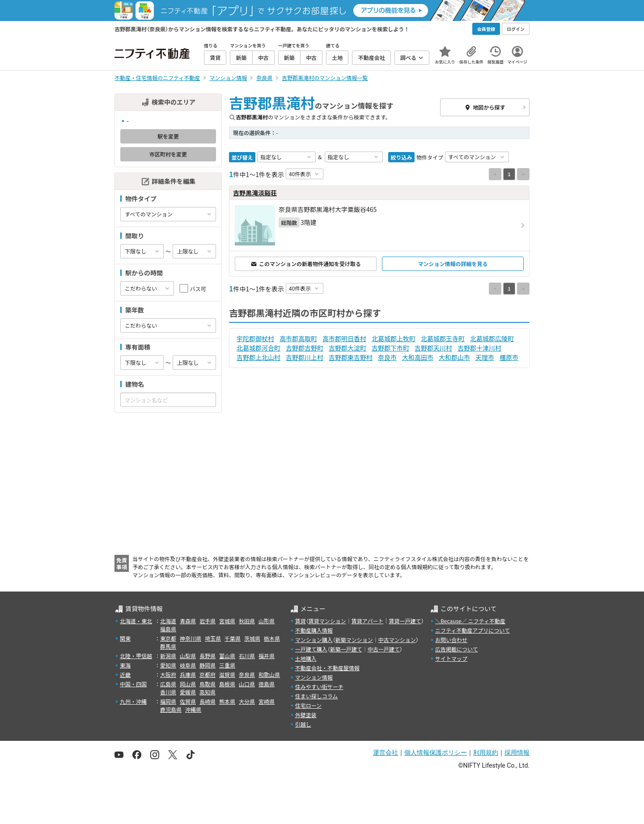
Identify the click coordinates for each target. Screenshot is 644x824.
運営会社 (386, 752)
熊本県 (227, 701)
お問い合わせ (451, 640)
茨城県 (252, 638)
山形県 (267, 621)
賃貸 (301, 621)
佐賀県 (188, 701)
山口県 (247, 684)
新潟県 (168, 656)
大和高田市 (418, 357)
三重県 (227, 665)
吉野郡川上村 (305, 357)
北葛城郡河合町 (258, 348)
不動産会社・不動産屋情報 (327, 668)
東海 (125, 665)
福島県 (168, 629)
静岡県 (208, 665)
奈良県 (247, 674)
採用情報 (517, 752)
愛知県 (168, 665)
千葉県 (233, 638)
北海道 (168, 621)
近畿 (125, 674)
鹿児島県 (171, 709)
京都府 (208, 674)
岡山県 (188, 684)
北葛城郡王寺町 (443, 338)
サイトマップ (451, 658)
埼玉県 (213, 638)
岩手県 (208, 621)
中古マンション (397, 640)
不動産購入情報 (314, 630)
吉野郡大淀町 (347, 348)
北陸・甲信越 (136, 656)
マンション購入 (314, 640)
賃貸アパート (368, 621)
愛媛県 (188, 692)
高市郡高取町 (298, 338)
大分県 (247, 701)
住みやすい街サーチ (319, 687)
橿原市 (509, 357)
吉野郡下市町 (390, 348)
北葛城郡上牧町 (394, 338)
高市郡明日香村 (344, 338)
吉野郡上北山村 (258, 357)
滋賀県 (227, 674)
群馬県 (168, 646)
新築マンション (354, 640)
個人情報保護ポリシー (436, 752)
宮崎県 (267, 701)
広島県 (168, 684)
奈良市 (387, 357)
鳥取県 (208, 684)
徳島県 (267, 684)
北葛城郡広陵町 (492, 338)
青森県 (188, 621)
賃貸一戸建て (405, 621)
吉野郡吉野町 (305, 348)
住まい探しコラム (317, 696)
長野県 (208, 656)
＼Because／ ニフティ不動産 (470, 621)
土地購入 (306, 658)
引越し (303, 724)
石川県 (247, 656)
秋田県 (247, 621)
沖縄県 (193, 709)
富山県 (227, 656)
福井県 (267, 656)
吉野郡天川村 (433, 348)
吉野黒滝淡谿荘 (255, 193)
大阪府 (168, 674)
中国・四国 (133, 684)
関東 (125, 638)
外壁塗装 (306, 715)
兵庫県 (188, 674)
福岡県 (168, 701)
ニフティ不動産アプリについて (472, 630)
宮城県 (227, 621)
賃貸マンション (327, 621)
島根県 (227, 684)
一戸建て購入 (311, 649)
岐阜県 (188, 665)
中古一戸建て (384, 649)
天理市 (485, 357)
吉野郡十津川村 (479, 348)
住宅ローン (308, 705)
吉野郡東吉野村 (351, 357)
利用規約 (486, 752)
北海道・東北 (136, 621)
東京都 (168, 638)
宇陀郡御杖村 (255, 338)
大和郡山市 (454, 357)
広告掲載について (457, 649)
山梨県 (188, 656)
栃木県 (272, 638)
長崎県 (208, 701)
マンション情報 (314, 677)
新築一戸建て (346, 649)
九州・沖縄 (133, 701)
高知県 (208, 692)
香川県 (168, 692)
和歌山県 (269, 674)
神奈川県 (191, 638)
